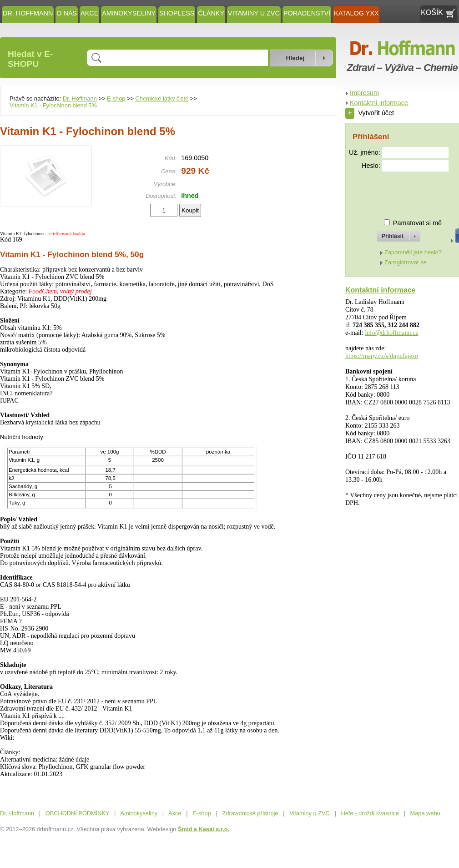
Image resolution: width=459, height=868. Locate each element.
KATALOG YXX (356, 13)
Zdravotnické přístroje (250, 813)
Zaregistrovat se (406, 262)
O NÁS (67, 13)
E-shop (116, 98)
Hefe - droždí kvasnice (370, 813)
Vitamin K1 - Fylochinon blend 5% (53, 105)
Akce (89, 13)
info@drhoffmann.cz (391, 333)
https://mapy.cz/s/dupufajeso (382, 356)
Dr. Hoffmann (28, 13)
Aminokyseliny (129, 13)
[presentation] (390, 191)
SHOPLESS (177, 13)
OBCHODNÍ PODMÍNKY (78, 813)
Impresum (364, 93)
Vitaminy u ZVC (254, 13)
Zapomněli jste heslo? (413, 252)
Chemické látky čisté (162, 98)
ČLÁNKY (211, 13)
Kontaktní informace (379, 103)
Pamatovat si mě (417, 223)
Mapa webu (425, 813)
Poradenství (307, 13)
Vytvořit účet (370, 113)
